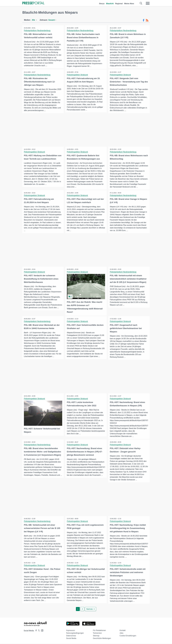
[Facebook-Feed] (144, 20)
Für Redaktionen (99, 631)
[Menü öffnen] (148, 3)
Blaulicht (110, 4)
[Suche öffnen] (141, 3)
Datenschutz (71, 636)
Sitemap (96, 636)
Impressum (71, 631)
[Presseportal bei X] (38, 631)
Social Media (71, 639)
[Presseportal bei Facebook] (35, 631)
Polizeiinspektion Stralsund (77, 75)
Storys (102, 4)
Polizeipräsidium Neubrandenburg (37, 31)
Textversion (97, 633)
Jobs (121, 633)
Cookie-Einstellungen (128, 636)
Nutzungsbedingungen (75, 633)
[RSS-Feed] (147, 20)
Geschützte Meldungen (102, 639)
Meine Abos (129, 4)
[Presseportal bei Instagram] (42, 631)
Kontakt (123, 631)
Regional (119, 4)
